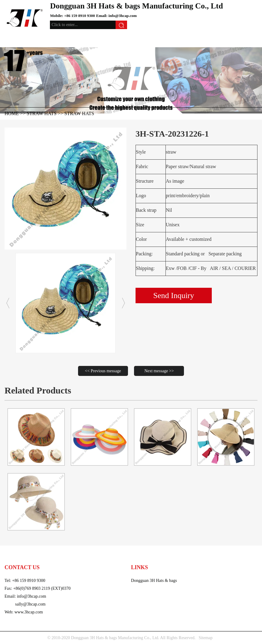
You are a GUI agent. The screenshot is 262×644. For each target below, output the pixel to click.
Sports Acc (132, 554)
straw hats (79, 113)
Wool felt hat (103, 554)
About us (205, 554)
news (225, 554)
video (185, 554)
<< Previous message (103, 371)
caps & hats (17, 554)
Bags (169, 554)
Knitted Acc (46, 554)
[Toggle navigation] (13, 38)
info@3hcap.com (123, 16)
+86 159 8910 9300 (80, 16)
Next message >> (159, 371)
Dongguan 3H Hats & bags (154, 581)
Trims (154, 554)
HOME (12, 113)
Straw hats (41, 113)
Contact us (247, 554)
